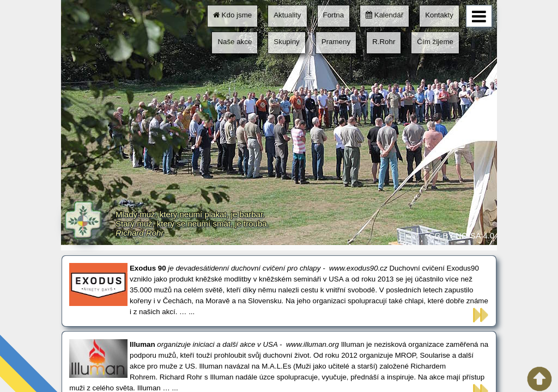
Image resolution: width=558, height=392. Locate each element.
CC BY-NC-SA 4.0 (462, 235)
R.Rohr (384, 42)
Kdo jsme (232, 15)
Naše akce (235, 42)
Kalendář (384, 15)
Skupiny (286, 42)
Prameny (336, 42)
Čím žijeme (435, 42)
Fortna (334, 15)
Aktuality (287, 15)
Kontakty (439, 15)
